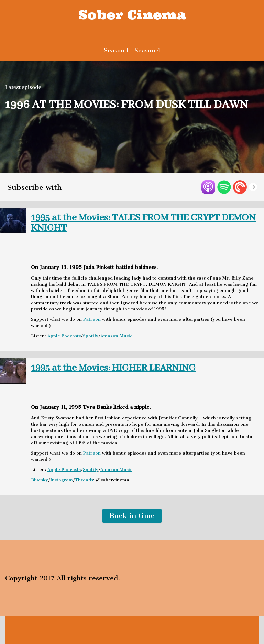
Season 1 (116, 50)
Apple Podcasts (64, 336)
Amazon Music (116, 336)
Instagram (62, 480)
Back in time (132, 516)
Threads (84, 480)
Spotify (91, 336)
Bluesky (40, 480)
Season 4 (147, 50)
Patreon (92, 319)
